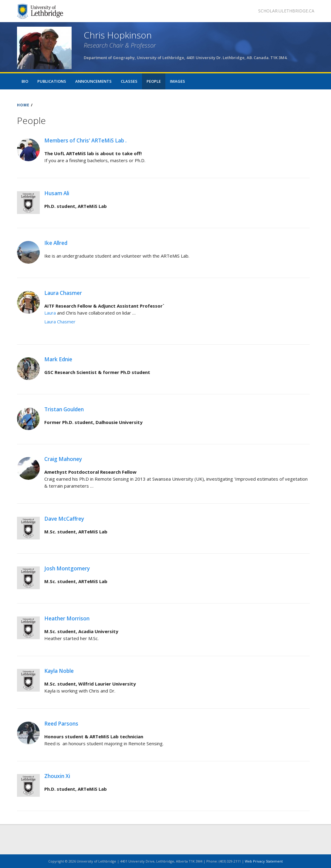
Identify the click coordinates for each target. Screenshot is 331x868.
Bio (25, 81)
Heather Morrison (67, 618)
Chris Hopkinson (118, 35)
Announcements (93, 81)
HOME (23, 105)
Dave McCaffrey (64, 519)
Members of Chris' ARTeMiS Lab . (85, 140)
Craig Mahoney (63, 459)
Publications (52, 81)
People (154, 81)
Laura (51, 313)
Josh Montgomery (67, 568)
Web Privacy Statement (264, 861)
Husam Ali (57, 193)
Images (177, 81)
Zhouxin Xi (57, 776)
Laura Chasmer (63, 293)
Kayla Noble (59, 671)
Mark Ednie (58, 359)
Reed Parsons (61, 724)
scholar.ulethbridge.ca (286, 11)
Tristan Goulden (64, 409)
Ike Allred (56, 243)
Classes (129, 81)
